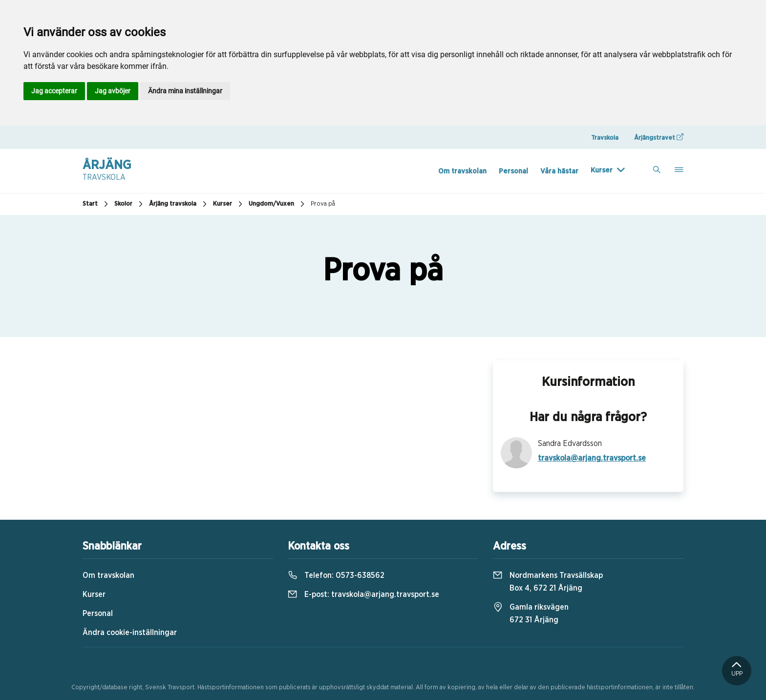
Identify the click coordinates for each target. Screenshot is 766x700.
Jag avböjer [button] (113, 91)
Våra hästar (559, 171)
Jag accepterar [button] (54, 91)
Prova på (323, 204)
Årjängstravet (659, 137)
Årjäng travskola (179, 204)
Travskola (605, 138)
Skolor (130, 204)
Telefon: (336, 575)
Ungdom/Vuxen (278, 204)
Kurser (602, 170)
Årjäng (107, 171)
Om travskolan (462, 171)
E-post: (363, 594)
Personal (513, 171)
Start (96, 204)
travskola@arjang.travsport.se (592, 458)
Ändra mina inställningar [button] (185, 91)
